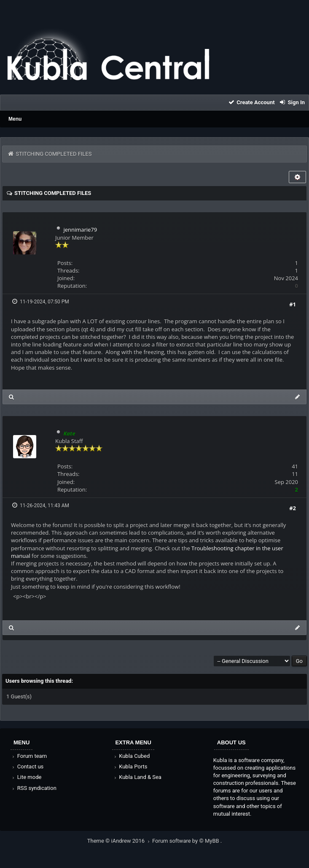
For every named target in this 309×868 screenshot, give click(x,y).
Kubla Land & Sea (137, 777)
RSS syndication (34, 788)
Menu (15, 119)
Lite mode (26, 777)
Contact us (27, 767)
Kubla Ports (130, 767)
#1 (293, 304)
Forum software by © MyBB (186, 841)
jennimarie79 (80, 230)
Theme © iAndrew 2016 (120, 841)
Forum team (29, 756)
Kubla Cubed (131, 756)
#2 (293, 508)
